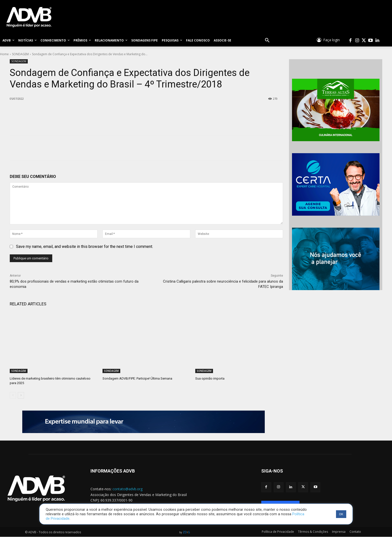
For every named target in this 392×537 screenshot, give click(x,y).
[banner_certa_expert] (335, 184)
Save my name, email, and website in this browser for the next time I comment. (84, 247)
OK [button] (341, 514)
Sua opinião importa (210, 378)
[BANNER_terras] (335, 110)
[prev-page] (13, 395)
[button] (267, 40)
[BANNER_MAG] (335, 259)
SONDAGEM (20, 54)
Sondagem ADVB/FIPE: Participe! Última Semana (137, 378)
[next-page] (21, 395)
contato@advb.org (127, 489)
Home (4, 54)
